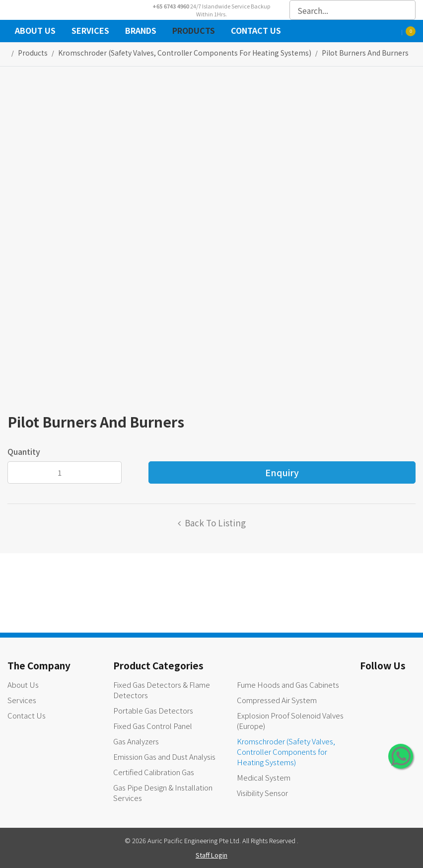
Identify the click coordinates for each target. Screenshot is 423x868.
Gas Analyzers (136, 741)
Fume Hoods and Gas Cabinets (288, 685)
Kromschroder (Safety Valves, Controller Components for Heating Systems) (286, 752)
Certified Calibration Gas (154, 772)
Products (194, 32)
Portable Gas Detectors (153, 710)
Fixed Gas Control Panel (153, 726)
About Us (35, 32)
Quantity (24, 451)
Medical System (264, 777)
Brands (141, 32)
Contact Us (256, 32)
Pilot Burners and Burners (365, 53)
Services (90, 32)
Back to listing (215, 523)
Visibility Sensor (262, 793)
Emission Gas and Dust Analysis (164, 757)
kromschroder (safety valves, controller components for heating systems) (185, 53)
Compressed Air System (277, 700)
